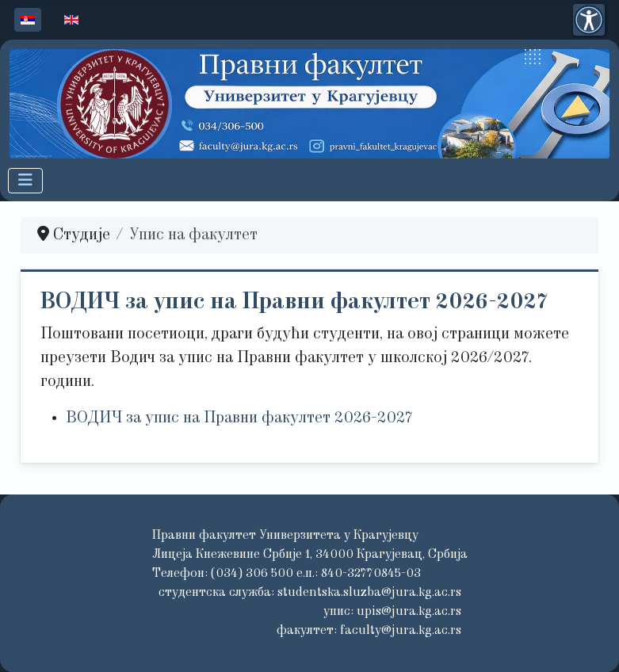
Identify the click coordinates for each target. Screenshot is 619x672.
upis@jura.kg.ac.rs (409, 612)
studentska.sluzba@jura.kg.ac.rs (369, 593)
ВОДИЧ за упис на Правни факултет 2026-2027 (294, 302)
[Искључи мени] (25, 181)
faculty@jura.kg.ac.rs (401, 631)
